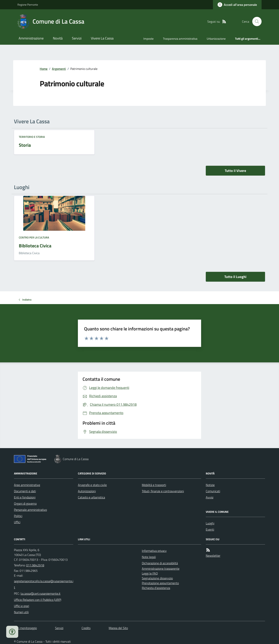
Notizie (210, 485)
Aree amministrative (27, 485)
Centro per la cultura (34, 237)
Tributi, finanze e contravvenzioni (163, 491)
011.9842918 (35, 565)
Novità (58, 38)
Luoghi (210, 523)
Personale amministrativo (30, 510)
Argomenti (59, 69)
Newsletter (213, 556)
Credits (86, 628)
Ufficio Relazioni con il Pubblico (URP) (38, 600)
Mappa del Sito (118, 628)
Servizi (77, 38)
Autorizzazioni (87, 491)
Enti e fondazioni (25, 497)
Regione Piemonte (28, 5)
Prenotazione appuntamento (160, 583)
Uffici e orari (22, 606)
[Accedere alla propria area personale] (237, 5)
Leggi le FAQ (150, 573)
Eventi (210, 529)
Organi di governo (25, 503)
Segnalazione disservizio (157, 578)
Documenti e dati (25, 491)
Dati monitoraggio (25, 628)
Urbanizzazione (216, 39)
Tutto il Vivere (235, 171)
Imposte (149, 39)
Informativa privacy (154, 551)
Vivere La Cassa (102, 38)
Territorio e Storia (32, 137)
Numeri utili (21, 612)
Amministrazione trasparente (161, 569)
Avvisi (210, 497)
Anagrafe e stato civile (92, 485)
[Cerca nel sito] (255, 21)
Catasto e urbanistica (91, 497)
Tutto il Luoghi (235, 277)
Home (44, 69)
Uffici (17, 522)
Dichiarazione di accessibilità (160, 563)
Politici (18, 516)
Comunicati (213, 491)
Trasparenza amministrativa (180, 39)
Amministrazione (31, 38)
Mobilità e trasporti (154, 485)
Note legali (149, 557)
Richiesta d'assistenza (156, 588)
